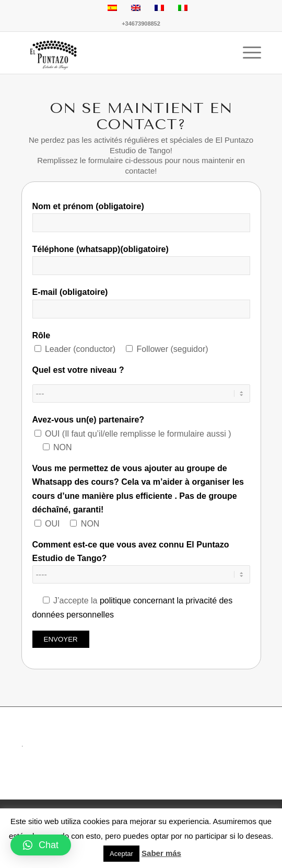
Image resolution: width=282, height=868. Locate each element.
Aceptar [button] (121, 854)
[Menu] (247, 53)
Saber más (161, 853)
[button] (41, 845)
